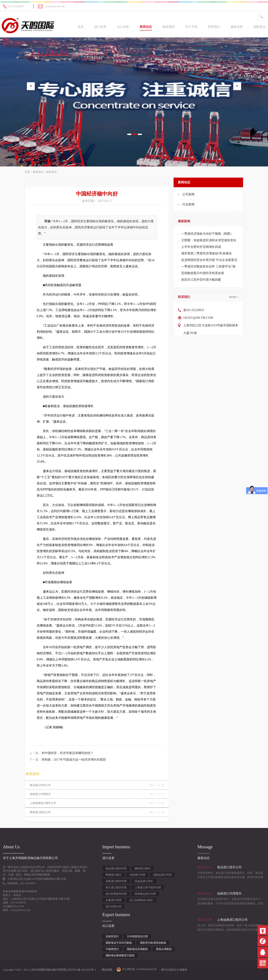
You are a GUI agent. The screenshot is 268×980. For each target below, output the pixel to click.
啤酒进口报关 (113, 875)
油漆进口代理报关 (40, 794)
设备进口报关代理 (116, 881)
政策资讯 (51, 172)
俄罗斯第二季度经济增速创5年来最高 (206, 253)
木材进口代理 (137, 875)
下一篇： (68, 760)
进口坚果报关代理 (116, 894)
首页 (81, 27)
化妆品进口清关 (144, 881)
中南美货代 (112, 949)
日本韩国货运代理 (137, 936)
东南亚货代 (112, 936)
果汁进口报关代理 (116, 887)
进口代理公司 (113, 906)
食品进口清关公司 (40, 785)
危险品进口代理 (162, 875)
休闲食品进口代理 (145, 894)
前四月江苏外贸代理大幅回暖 (201, 280)
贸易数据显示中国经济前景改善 (203, 273)
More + (234, 297)
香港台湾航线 (164, 949)
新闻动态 (38, 172)
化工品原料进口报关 (141, 900)
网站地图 (106, 970)
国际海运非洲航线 (137, 949)
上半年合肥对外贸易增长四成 (201, 247)
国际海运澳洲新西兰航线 (120, 955)
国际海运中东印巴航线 (119, 943)
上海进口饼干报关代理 (148, 887)
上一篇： (61, 753)
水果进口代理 (113, 900)
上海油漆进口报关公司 (43, 803)
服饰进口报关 (143, 868)
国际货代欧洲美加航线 (153, 943)
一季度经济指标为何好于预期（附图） (207, 234)
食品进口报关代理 (116, 868)
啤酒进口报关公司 (40, 812)
